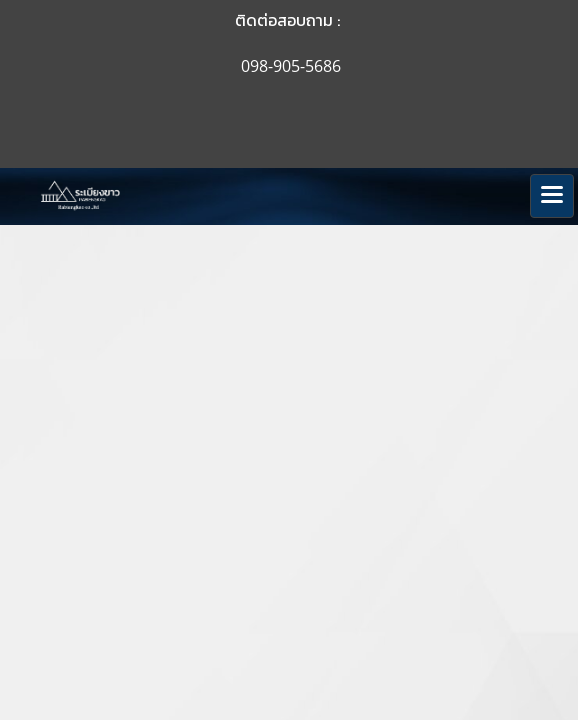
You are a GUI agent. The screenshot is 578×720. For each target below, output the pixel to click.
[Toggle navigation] (552, 196)
